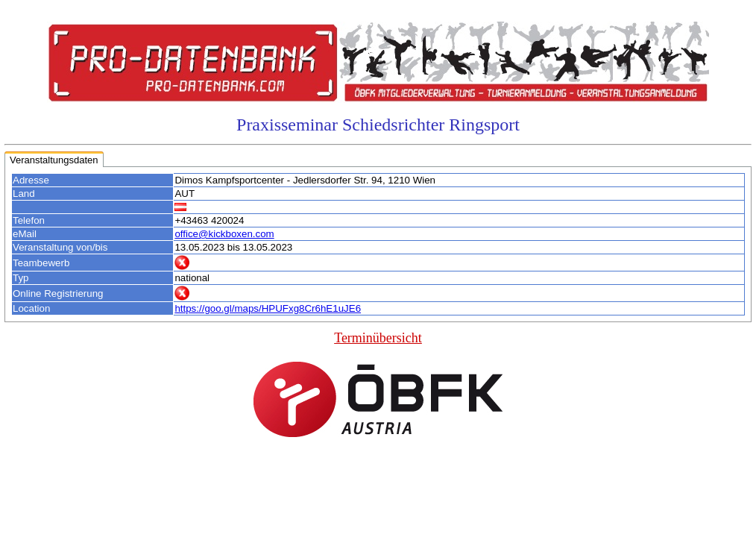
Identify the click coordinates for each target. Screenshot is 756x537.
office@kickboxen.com (224, 234)
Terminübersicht (378, 338)
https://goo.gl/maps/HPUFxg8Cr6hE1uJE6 (268, 308)
